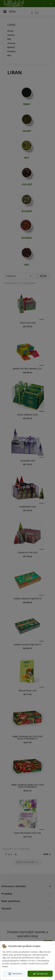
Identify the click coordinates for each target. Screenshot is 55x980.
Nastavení (15, 974)
